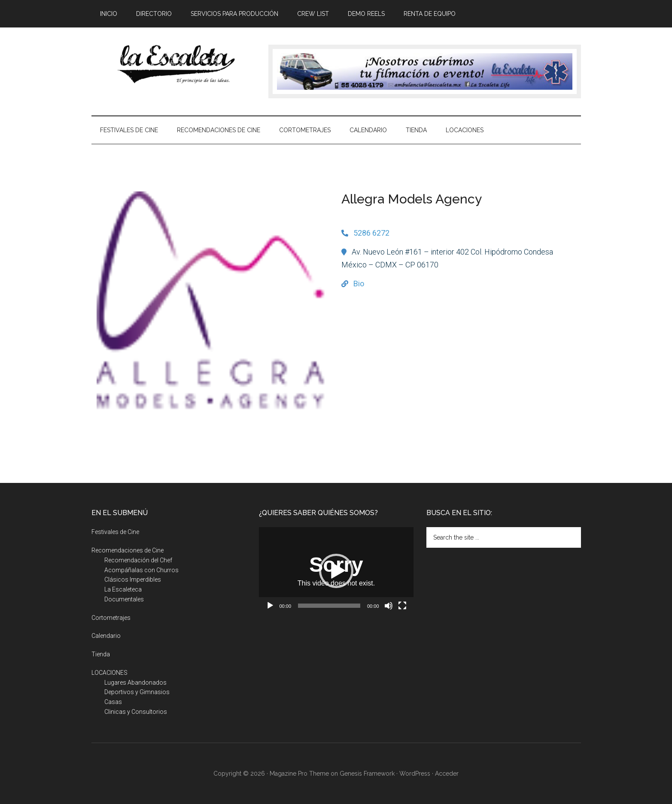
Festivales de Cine (115, 532)
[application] (336, 571)
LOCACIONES (109, 673)
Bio (359, 284)
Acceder (447, 774)
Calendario (106, 636)
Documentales (124, 599)
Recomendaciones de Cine (128, 550)
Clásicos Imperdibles (133, 579)
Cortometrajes (111, 618)
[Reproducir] (270, 606)
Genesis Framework (367, 774)
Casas (113, 702)
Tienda (101, 654)
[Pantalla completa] (402, 606)
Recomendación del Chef (138, 560)
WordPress (415, 774)
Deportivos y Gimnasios (137, 692)
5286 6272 (371, 233)
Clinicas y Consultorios (136, 712)
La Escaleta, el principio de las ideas (173, 64)
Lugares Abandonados (135, 683)
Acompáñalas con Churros (141, 570)
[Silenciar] (389, 606)
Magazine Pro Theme (299, 774)
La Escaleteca (123, 589)
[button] (336, 571)
